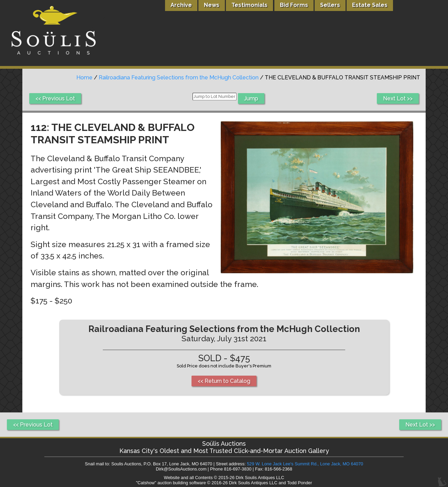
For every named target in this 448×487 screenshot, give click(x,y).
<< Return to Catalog (224, 381)
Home (84, 78)
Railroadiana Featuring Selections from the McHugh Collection (179, 78)
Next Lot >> (398, 98)
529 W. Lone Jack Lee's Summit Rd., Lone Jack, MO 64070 (305, 464)
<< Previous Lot (55, 98)
